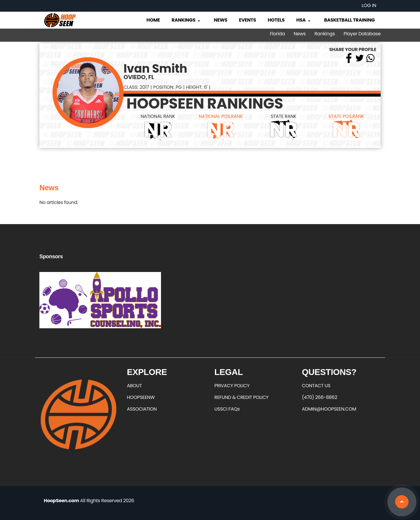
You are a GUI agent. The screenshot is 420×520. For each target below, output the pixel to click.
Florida (277, 34)
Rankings (186, 20)
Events (247, 20)
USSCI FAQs (227, 409)
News (220, 20)
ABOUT (134, 386)
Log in (369, 5)
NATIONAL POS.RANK (221, 116)
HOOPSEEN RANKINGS (205, 104)
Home (153, 20)
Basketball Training (349, 20)
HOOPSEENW (141, 397)
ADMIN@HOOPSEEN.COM (329, 409)
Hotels (276, 20)
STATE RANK (283, 116)
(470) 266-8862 (320, 397)
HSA (304, 20)
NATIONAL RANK (158, 116)
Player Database (362, 34)
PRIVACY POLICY (232, 386)
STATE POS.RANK (346, 116)
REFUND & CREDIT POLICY (242, 397)
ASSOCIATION (142, 409)
